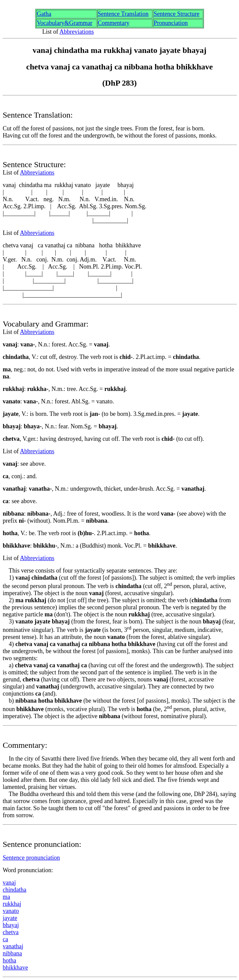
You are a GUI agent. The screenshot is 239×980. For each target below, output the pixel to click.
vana (9, 883)
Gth (44, 14)
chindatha (15, 890)
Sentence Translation (123, 14)
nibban (12, 953)
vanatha (13, 946)
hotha (9, 960)
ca (5, 939)
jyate (10, 918)
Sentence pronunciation (31, 858)
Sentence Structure (176, 14)
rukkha (12, 904)
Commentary (114, 23)
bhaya (11, 925)
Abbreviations (77, 32)
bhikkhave (15, 968)
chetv (11, 932)
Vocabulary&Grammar (65, 23)
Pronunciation (171, 23)
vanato (11, 911)
